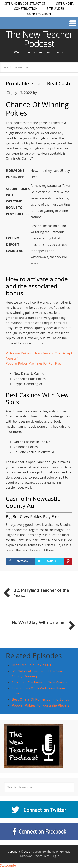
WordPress (42, 856)
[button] (39, 23)
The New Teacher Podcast (39, 39)
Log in (55, 856)
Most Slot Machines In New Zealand (40, 682)
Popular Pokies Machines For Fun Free (34, 363)
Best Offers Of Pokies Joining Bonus (40, 699)
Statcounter (9, 865)
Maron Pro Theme (44, 851)
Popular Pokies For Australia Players (41, 705)
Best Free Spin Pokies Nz (32, 665)
